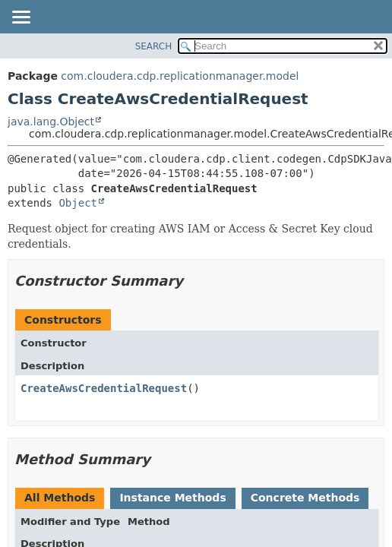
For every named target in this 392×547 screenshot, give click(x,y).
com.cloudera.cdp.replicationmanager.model (180, 76)
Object (78, 203)
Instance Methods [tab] (172, 498)
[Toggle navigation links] (21, 18)
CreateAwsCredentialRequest (104, 388)
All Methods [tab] (60, 498)
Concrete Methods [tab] (305, 498)
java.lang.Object (51, 122)
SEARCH (154, 46)
